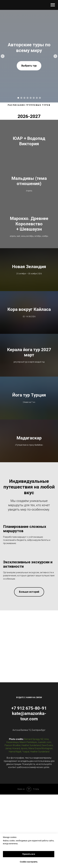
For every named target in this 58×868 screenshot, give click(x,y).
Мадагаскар (29, 442)
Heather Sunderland (31, 750)
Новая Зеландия (29, 269)
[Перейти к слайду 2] (21, 98)
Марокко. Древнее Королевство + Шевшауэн (29, 225)
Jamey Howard (13, 753)
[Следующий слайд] (55, 56)
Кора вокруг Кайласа (29, 312)
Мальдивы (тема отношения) (29, 182)
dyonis (24, 753)
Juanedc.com (44, 747)
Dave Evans (47, 750)
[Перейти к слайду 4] (28, 98)
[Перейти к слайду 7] (37, 98)
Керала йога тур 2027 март (29, 356)
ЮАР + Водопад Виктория (29, 141)
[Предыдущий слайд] (3, 56)
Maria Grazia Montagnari (41, 753)
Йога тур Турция (29, 399)
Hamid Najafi (15, 756)
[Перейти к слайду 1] (18, 98)
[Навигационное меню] (53, 5)
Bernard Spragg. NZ (34, 744)
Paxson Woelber (13, 750)
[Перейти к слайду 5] (31, 98)
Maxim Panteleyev (28, 747)
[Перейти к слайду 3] (24, 98)
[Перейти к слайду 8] (40, 98)
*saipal (26, 756)
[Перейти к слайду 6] (34, 98)
